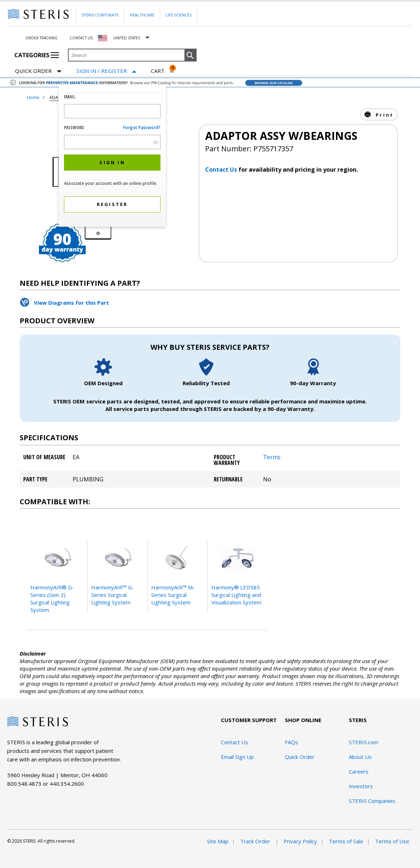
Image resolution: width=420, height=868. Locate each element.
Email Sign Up (237, 757)
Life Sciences (179, 15)
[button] (191, 55)
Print (384, 115)
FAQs (291, 742)
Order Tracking (41, 38)
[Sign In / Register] (107, 71)
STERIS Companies (372, 801)
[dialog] (112, 157)
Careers (359, 771)
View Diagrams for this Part (71, 303)
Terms (272, 457)
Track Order (256, 841)
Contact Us (81, 38)
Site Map (218, 841)
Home (33, 97)
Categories (37, 55)
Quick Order (38, 71)
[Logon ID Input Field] (112, 111)
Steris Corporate (100, 15)
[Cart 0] (163, 71)
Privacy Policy (300, 841)
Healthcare (142, 15)
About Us (360, 757)
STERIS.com (364, 742)
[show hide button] (156, 142)
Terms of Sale (346, 841)
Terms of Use (392, 841)
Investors (361, 786)
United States (127, 38)
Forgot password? (142, 127)
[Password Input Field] (112, 142)
